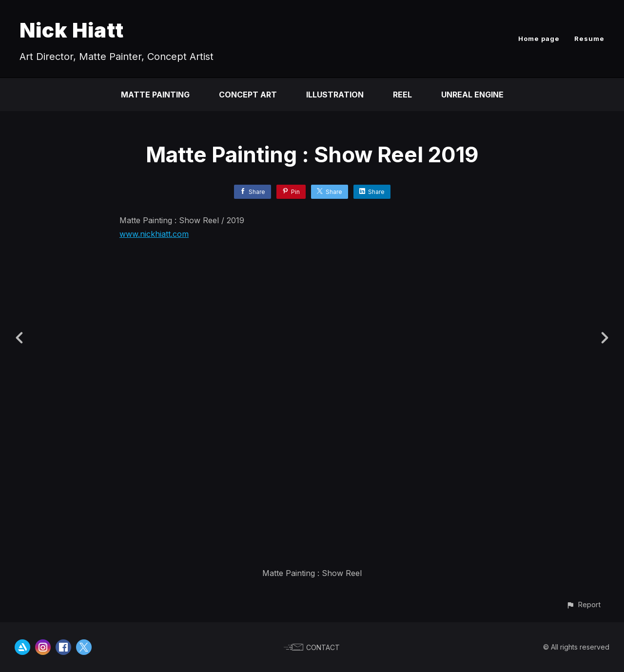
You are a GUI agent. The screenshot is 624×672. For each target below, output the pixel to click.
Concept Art (248, 95)
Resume (589, 38)
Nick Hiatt (72, 30)
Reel (402, 95)
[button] (583, 605)
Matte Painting (155, 95)
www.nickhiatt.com (154, 234)
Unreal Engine (472, 95)
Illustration (335, 95)
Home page (539, 38)
